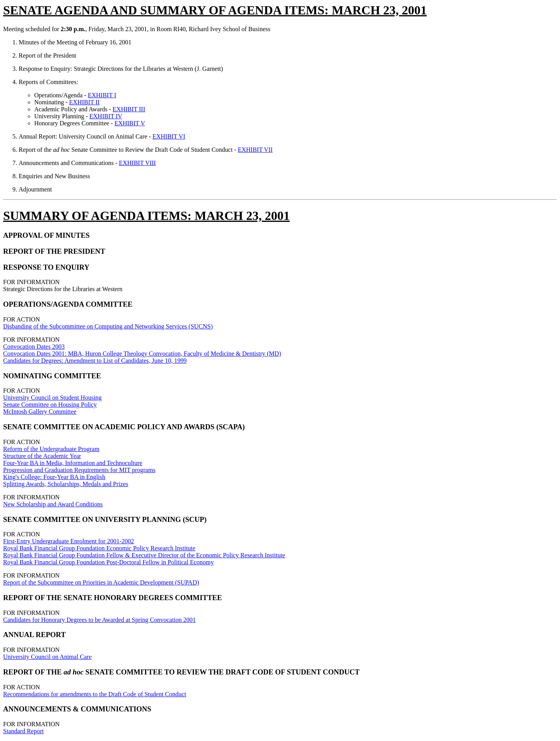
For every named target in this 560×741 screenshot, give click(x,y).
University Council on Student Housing (52, 398)
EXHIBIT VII (255, 150)
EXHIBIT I (102, 95)
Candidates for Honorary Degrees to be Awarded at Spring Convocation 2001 (99, 620)
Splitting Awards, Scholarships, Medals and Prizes (66, 484)
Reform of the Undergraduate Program (51, 449)
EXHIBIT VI (169, 136)
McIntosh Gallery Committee (40, 412)
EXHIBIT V (130, 123)
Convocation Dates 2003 (34, 347)
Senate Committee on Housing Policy (50, 405)
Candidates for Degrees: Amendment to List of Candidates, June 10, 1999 (95, 361)
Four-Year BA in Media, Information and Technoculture (73, 463)
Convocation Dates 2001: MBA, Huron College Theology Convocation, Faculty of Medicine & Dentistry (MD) (142, 354)
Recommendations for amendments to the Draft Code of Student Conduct (95, 694)
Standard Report (23, 731)
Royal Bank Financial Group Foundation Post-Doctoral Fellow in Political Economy (108, 562)
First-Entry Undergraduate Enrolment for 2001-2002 (69, 541)
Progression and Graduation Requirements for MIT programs (79, 470)
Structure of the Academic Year (42, 456)
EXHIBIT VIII (137, 163)
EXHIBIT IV (106, 116)
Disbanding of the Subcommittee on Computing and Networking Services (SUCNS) (108, 326)
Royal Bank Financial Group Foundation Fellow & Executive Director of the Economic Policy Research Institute (144, 555)
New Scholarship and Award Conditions (53, 504)
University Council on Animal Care (47, 657)
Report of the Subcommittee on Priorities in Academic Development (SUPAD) (101, 582)
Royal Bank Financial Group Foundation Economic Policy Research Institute (99, 548)
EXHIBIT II (84, 102)
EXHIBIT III (129, 109)
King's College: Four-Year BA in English (54, 477)
